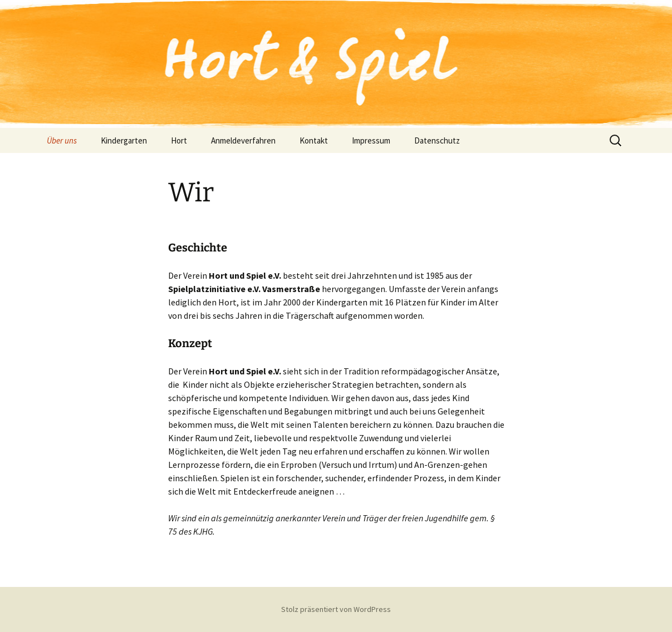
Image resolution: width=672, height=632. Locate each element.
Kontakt (314, 140)
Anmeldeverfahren (243, 140)
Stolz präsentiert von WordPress (336, 609)
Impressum (371, 140)
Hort (179, 140)
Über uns (62, 140)
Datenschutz (437, 140)
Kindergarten (124, 140)
